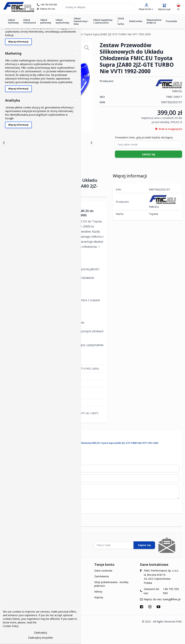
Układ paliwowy (46, 21)
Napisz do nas (48, 9)
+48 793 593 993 (49, 5)
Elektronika (136, 21)
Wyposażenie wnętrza (154, 21)
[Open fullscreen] (87, 48)
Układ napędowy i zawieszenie (103, 21)
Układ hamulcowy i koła (81, 21)
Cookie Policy (11, 626)
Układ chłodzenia (30, 21)
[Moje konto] (146, 7)
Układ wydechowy (63, 21)
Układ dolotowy (13, 21)
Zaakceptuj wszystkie (40, 638)
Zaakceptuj (40, 633)
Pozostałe (171, 21)
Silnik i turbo (121, 21)
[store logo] (19, 7)
